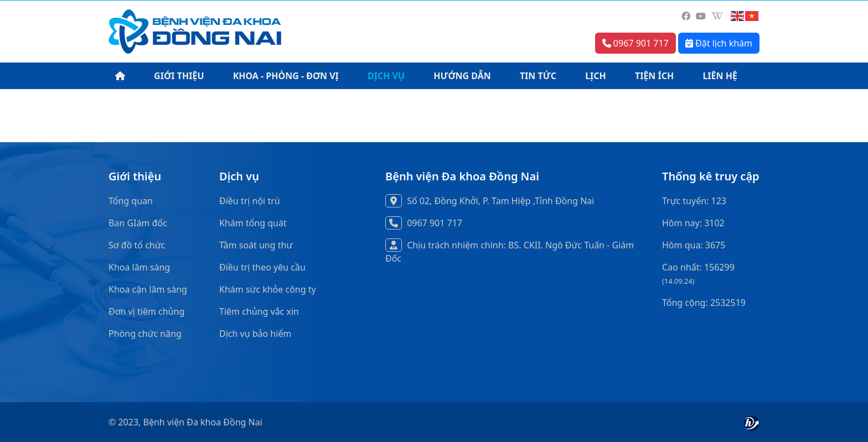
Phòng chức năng (145, 334)
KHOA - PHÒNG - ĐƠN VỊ (286, 76)
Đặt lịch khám (719, 43)
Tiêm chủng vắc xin (259, 311)
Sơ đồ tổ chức (137, 245)
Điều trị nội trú (250, 201)
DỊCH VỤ (386, 76)
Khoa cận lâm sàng (148, 289)
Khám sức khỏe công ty (268, 289)
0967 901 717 (635, 43)
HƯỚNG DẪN (462, 76)
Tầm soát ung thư (256, 245)
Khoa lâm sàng (139, 267)
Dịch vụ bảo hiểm (255, 334)
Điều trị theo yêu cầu (262, 267)
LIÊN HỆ (720, 76)
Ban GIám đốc (138, 223)
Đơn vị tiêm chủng (146, 311)
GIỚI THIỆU (179, 76)
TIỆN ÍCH (654, 76)
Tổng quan (131, 201)
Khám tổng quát (253, 223)
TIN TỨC (538, 76)
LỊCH (596, 76)
